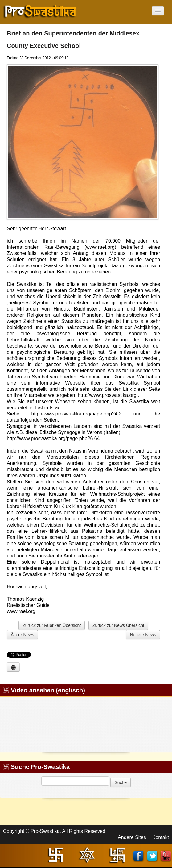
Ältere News (22, 635)
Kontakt (161, 837)
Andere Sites (132, 837)
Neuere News (143, 635)
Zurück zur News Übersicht (118, 625)
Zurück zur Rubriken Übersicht (52, 625)
